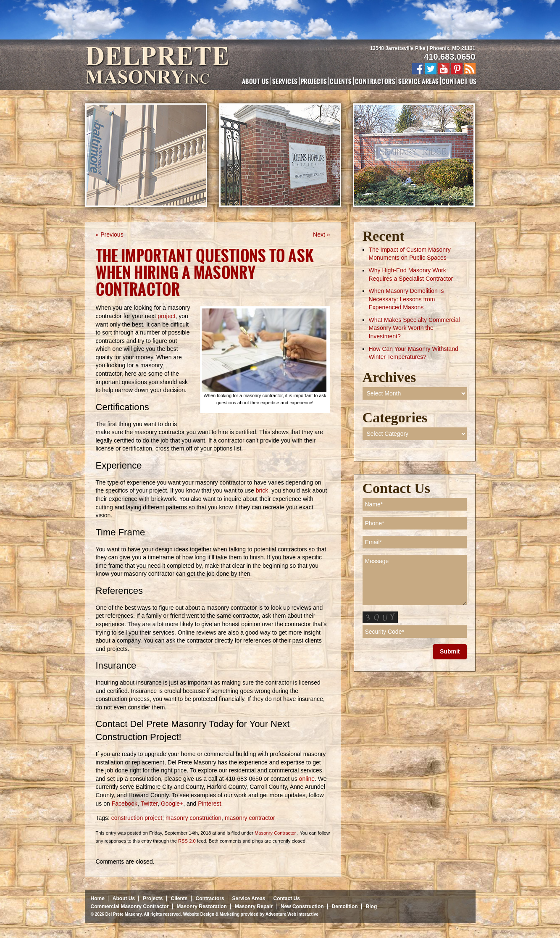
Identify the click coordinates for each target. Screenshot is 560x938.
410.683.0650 (450, 57)
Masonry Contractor (275, 833)
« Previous (110, 234)
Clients (341, 81)
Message (415, 580)
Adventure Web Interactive (292, 914)
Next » (321, 234)
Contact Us (459, 81)
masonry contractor (250, 818)
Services (285, 81)
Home (98, 898)
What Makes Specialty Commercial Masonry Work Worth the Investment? (414, 328)
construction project (137, 818)
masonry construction (193, 818)
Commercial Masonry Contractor (130, 906)
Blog (372, 906)
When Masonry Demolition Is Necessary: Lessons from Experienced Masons (406, 299)
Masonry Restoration (202, 906)
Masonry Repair (254, 906)
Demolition (345, 906)
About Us (256, 81)
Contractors (375, 81)
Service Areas (418, 81)
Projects (314, 81)
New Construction (302, 906)
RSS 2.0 (187, 841)
